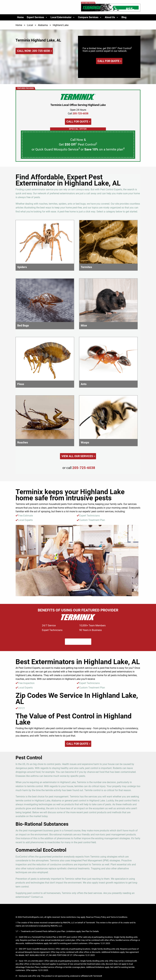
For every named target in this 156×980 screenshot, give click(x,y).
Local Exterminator (63, 17)
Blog (124, 17)
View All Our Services (77, 456)
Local (30, 25)
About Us (112, 17)
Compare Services (90, 17)
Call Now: (33, 51)
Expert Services (37, 17)
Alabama (43, 25)
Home (20, 17)
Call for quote (108, 61)
